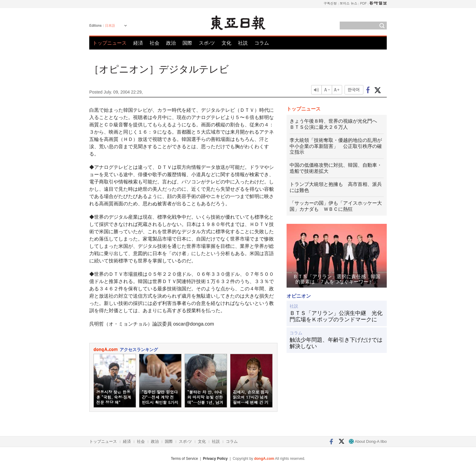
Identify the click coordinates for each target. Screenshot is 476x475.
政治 (171, 43)
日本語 (110, 26)
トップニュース (110, 43)
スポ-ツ (207, 43)
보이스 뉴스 (349, 3)
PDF (363, 3)
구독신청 (330, 3)
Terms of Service (184, 459)
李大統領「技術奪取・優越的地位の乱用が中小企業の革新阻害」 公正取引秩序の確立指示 (336, 146)
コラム (262, 43)
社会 (155, 43)
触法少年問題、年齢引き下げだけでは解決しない (336, 343)
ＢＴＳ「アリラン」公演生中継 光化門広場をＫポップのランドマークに (336, 316)
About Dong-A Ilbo (368, 441)
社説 (243, 43)
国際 (187, 43)
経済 (138, 43)
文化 (226, 43)
